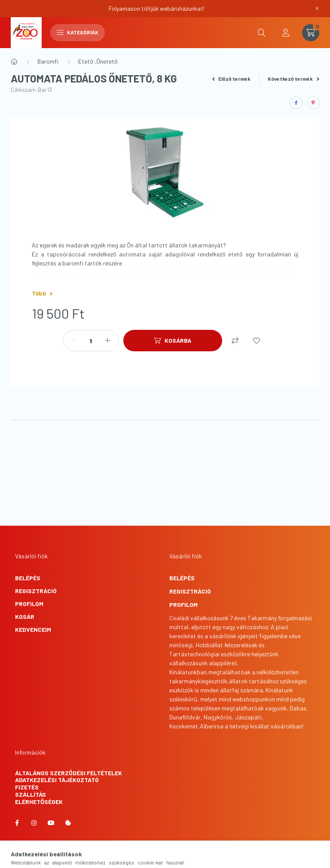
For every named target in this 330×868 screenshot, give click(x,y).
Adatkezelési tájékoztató (57, 780)
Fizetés (27, 787)
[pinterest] (313, 103)
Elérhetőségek (39, 802)
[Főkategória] (14, 61)
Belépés (28, 578)
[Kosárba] (173, 341)
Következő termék (293, 79)
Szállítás (31, 794)
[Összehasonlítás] (235, 341)
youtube (51, 823)
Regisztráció (36, 591)
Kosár (25, 617)
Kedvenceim (33, 629)
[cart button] (311, 33)
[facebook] (296, 103)
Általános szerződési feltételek (69, 773)
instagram (34, 823)
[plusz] (108, 341)
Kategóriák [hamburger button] (78, 32)
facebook (17, 823)
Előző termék (232, 79)
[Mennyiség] (91, 341)
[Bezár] (317, 9)
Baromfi (48, 61)
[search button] (262, 33)
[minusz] (74, 341)
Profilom (29, 604)
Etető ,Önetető (98, 61)
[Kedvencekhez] (257, 341)
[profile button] (286, 33)
